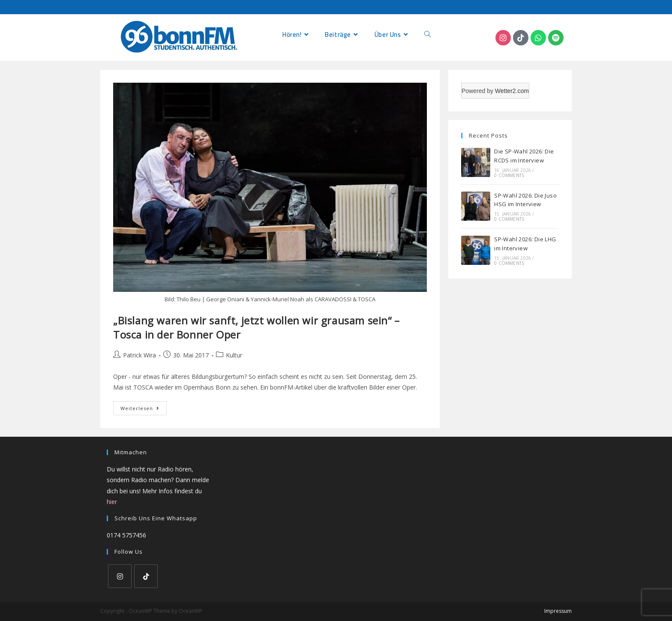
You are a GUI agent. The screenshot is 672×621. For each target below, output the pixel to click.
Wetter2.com (512, 91)
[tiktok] (146, 576)
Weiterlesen (144, 406)
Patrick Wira (139, 355)
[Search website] (427, 34)
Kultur (234, 355)
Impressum (558, 611)
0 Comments (509, 175)
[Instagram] (120, 576)
